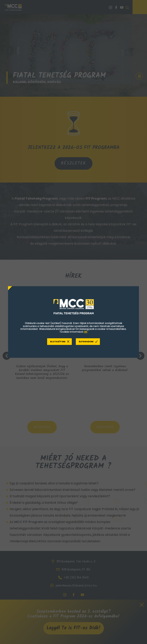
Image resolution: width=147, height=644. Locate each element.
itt (86, 332)
